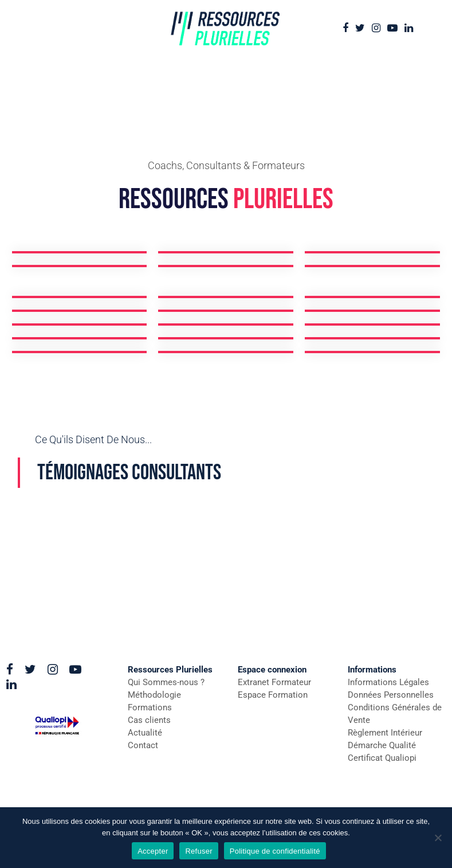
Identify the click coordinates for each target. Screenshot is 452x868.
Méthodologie (154, 695)
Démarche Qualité (382, 745)
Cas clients (149, 720)
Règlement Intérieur (385, 733)
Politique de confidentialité (275, 851)
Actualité (145, 733)
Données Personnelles (391, 695)
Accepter (153, 851)
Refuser (199, 851)
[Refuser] (438, 838)
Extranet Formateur (274, 682)
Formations (150, 707)
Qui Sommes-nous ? (166, 682)
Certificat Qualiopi (382, 758)
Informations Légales (388, 682)
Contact (143, 745)
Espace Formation (273, 695)
